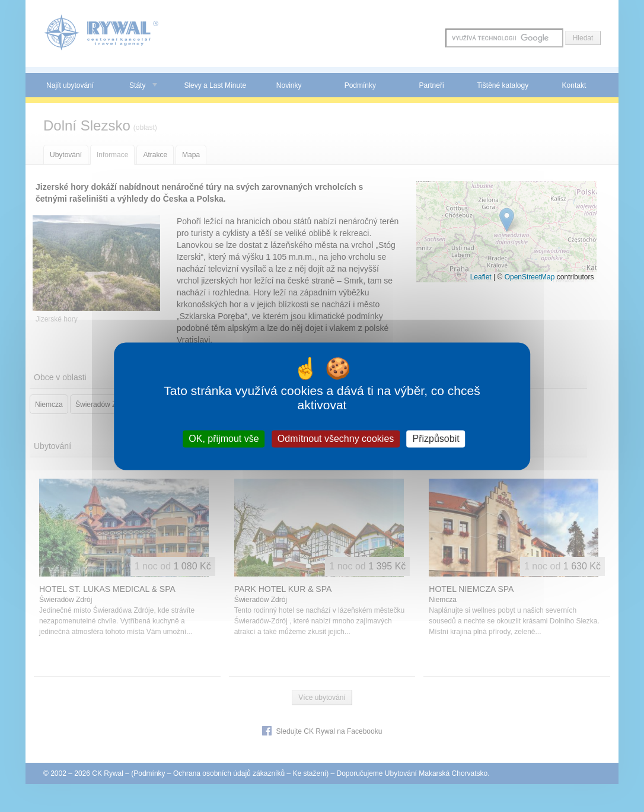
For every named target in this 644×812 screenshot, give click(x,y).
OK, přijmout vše (224, 439)
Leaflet (481, 277)
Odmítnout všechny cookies (336, 439)
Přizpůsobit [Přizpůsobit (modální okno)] (436, 439)
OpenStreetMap (530, 277)
